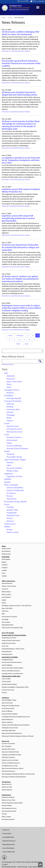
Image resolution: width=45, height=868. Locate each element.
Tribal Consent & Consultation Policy (12, 628)
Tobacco (10, 421)
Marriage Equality (14, 398)
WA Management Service (9, 808)
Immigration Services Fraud (10, 728)
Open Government (14, 382)
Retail (9, 418)
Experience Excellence (8, 797)
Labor (9, 465)
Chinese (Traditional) (15, 490)
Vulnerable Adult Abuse (9, 731)
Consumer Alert (13, 409)
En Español (11, 493)
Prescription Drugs (14, 457)
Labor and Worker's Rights (15, 460)
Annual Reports (6, 597)
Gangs (9, 443)
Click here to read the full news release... (16, 51)
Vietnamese (12, 499)
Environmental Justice (8, 709)
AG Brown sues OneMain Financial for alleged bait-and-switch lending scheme (19, 94)
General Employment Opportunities (12, 803)
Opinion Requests (7, 790)
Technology (5, 619)
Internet (10, 412)
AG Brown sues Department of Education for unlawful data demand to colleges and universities (20, 247)
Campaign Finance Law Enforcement (12, 674)
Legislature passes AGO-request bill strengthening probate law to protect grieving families (18, 218)
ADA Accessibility (23, 1)
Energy (9, 529)
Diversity (4, 814)
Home (4, 18)
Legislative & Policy (14, 476)
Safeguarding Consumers (9, 638)
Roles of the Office (7, 608)
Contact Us (5, 589)
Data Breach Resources (8, 771)
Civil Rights (9, 395)
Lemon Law (5, 646)
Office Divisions (6, 592)
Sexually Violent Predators (17, 448)
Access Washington (8, 848)
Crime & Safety (6, 679)
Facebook (5, 565)
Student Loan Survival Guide (10, 760)
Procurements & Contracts (9, 617)
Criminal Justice (6, 682)
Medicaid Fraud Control (9, 643)
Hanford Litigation (7, 665)
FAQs (3, 614)
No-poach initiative (14, 468)
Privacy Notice (6, 622)
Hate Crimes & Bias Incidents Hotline (12, 668)
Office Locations (6, 595)
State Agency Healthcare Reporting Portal (14, 777)
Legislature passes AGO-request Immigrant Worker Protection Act (21, 190)
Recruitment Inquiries (8, 819)
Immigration (12, 513)
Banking (10, 407)
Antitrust (10, 404)
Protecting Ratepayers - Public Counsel (13, 649)
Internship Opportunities (9, 811)
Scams (7, 504)
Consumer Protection (13, 401)
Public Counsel (13, 532)
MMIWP (8, 479)
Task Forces (5, 611)
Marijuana (11, 379)
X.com (4, 573)
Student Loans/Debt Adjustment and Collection (16, 725)
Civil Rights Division (7, 660)
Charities (10, 507)
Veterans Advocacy (7, 722)
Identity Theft (12, 510)
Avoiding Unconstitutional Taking (11, 755)
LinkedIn (4, 570)
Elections (10, 393)
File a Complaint (6, 746)
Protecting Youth (7, 652)
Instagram (5, 568)
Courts (7, 423)
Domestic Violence (14, 437)
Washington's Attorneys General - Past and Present (17, 606)
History (4, 603)
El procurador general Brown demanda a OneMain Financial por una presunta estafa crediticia (21, 63)
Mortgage (11, 415)
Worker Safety (12, 471)
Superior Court (13, 426)
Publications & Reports (8, 757)
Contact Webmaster (9, 852)
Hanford (10, 462)
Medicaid (10, 454)
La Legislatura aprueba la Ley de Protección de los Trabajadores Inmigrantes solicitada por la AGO (21, 160)
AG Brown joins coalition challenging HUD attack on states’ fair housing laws (20, 33)
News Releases (6, 551)
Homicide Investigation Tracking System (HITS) (15, 687)
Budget (4, 600)
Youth (9, 387)
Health (7, 451)
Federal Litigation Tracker (9, 700)
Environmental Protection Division (12, 662)
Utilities (7, 527)
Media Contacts (6, 549)
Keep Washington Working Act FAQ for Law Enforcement (18, 774)
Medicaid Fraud (13, 515)
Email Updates (6, 559)
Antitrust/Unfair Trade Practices (11, 641)
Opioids (7, 482)
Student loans (10, 524)
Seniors (10, 518)
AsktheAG (11, 376)
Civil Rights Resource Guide (10, 766)
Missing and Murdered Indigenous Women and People (18, 736)
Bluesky (4, 562)
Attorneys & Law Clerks (9, 800)
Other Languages (37, 1)
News (10, 18)
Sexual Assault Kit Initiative (10, 714)
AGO (6, 373)
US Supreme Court (14, 429)
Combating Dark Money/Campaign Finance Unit (16, 717)
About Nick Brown (7, 583)
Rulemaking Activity (8, 625)
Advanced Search (8, 364)
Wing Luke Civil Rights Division (11, 706)
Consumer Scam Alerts (8, 744)
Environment (12, 440)
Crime (7, 435)
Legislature (9, 474)
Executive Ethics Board (8, 749)
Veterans (10, 521)
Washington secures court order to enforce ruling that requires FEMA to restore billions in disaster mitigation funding (21, 308)
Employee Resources (9, 841)
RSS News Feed (6, 554)
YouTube (4, 576)
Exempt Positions (7, 806)
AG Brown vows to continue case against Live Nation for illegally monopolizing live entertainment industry (20, 279)
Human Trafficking (14, 446)
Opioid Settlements (7, 720)
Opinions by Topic (7, 787)
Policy (9, 384)
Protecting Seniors (7, 654)
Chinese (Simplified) (15, 488)
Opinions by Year (7, 784)
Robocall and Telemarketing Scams (12, 733)
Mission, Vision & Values (9, 586)
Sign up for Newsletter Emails (10, 752)
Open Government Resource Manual (12, 768)
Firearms (4, 693)
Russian (10, 496)
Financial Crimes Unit (8, 690)
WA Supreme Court (15, 432)
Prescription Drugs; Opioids (15, 502)
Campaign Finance (12, 390)
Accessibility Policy (8, 837)
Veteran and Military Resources (11, 671)
